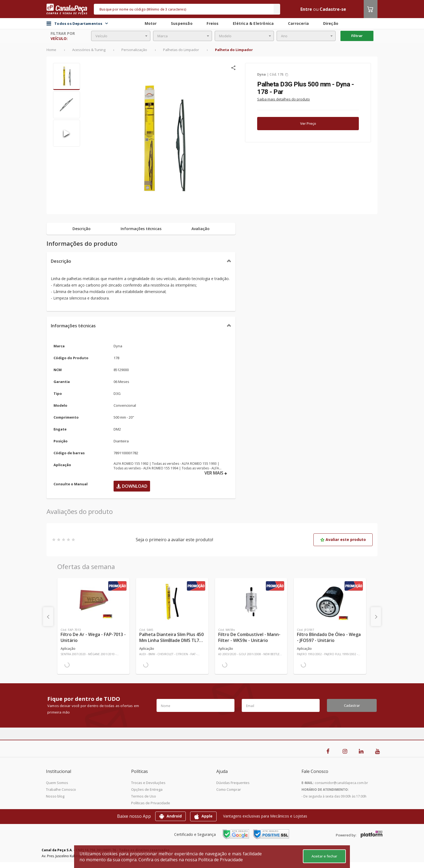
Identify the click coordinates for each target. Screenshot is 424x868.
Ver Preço (308, 123)
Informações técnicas (73, 326)
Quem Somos (57, 783)
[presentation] (48, 617)
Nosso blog (55, 796)
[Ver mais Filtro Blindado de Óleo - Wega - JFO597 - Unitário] (330, 602)
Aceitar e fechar (324, 856)
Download (132, 486)
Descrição (61, 261)
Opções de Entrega (147, 789)
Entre (306, 9)
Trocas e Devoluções (148, 783)
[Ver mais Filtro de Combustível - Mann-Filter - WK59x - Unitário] (251, 602)
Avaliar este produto (343, 539)
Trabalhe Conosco (61, 789)
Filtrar (357, 36)
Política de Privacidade (221, 860)
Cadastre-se (333, 9)
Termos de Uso (144, 796)
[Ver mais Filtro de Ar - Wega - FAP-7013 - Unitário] (93, 602)
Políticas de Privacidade (151, 803)
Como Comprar (229, 789)
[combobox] (121, 36)
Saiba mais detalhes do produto (284, 99)
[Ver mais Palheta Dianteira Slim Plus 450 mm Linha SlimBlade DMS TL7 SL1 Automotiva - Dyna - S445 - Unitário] (172, 602)
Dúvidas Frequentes (233, 783)
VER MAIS (216, 473)
